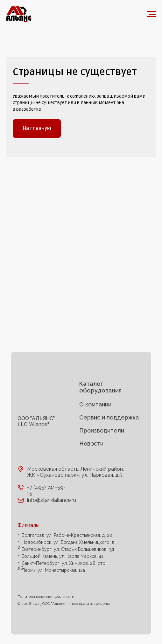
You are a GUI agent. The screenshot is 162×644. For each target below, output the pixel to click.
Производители (102, 430)
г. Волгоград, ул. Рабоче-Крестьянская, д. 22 (65, 535)
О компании (95, 404)
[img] (38, 393)
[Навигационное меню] (151, 14)
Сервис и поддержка (109, 417)
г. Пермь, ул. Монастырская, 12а (51, 570)
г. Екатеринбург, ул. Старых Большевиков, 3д (66, 549)
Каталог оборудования (100, 387)
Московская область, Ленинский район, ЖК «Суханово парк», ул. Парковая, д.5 (75, 472)
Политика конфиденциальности (46, 597)
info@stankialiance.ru (52, 500)
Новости (91, 443)
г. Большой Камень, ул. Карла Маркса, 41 (60, 556)
